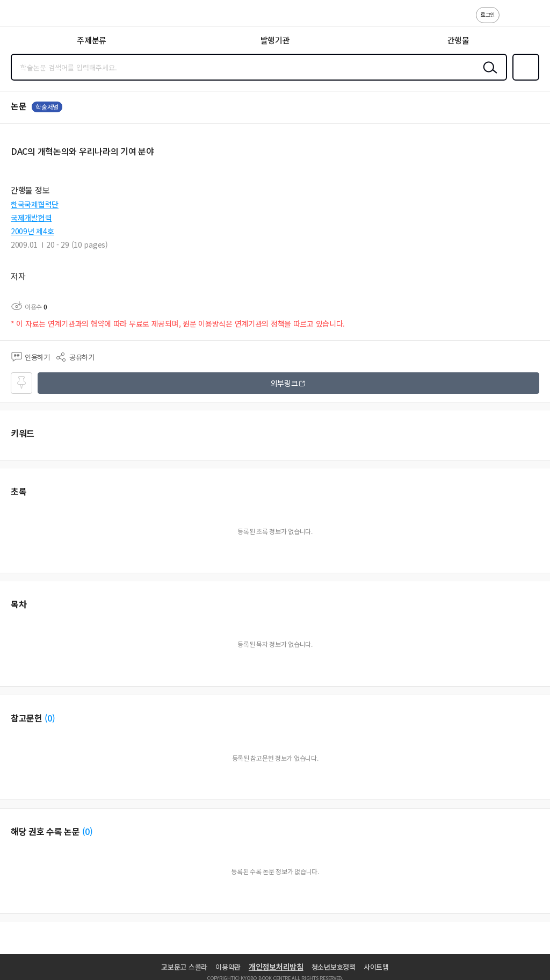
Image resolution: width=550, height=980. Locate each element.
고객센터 (511, 20)
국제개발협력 (31, 218)
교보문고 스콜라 (184, 967)
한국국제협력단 (35, 204)
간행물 (458, 40)
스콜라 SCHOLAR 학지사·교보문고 (32, 17)
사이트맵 (376, 967)
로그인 (488, 14)
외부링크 (284, 383)
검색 (488, 76)
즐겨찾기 (524, 80)
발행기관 (275, 40)
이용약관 (228, 967)
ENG (533, 20)
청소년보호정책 (334, 967)
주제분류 (92, 40)
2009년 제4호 (32, 231)
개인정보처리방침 (276, 967)
